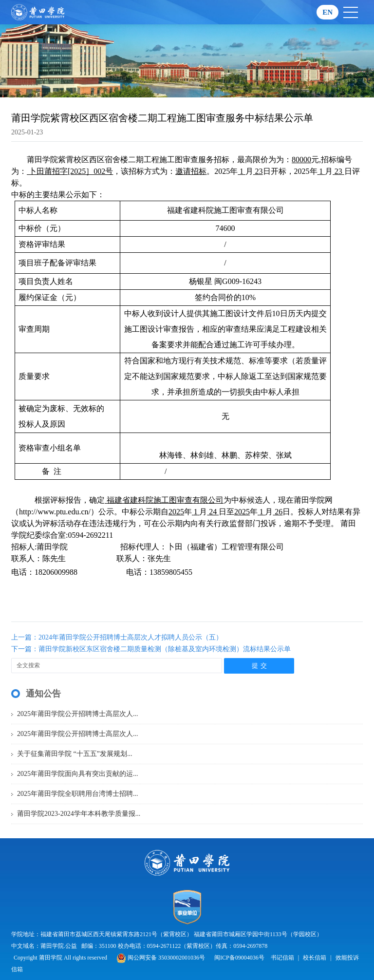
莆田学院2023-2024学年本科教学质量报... (79, 814)
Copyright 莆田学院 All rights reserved (61, 958)
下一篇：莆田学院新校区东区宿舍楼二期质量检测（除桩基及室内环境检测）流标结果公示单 (151, 649)
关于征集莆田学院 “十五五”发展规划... (75, 754)
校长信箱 (315, 958)
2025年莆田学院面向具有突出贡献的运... (78, 774)
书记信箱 (282, 958)
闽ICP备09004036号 (239, 958)
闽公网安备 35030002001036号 (161, 958)
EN (327, 12)
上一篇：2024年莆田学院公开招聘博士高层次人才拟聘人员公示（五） (117, 637)
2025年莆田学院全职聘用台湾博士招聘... (78, 794)
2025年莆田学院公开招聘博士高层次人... (78, 714)
